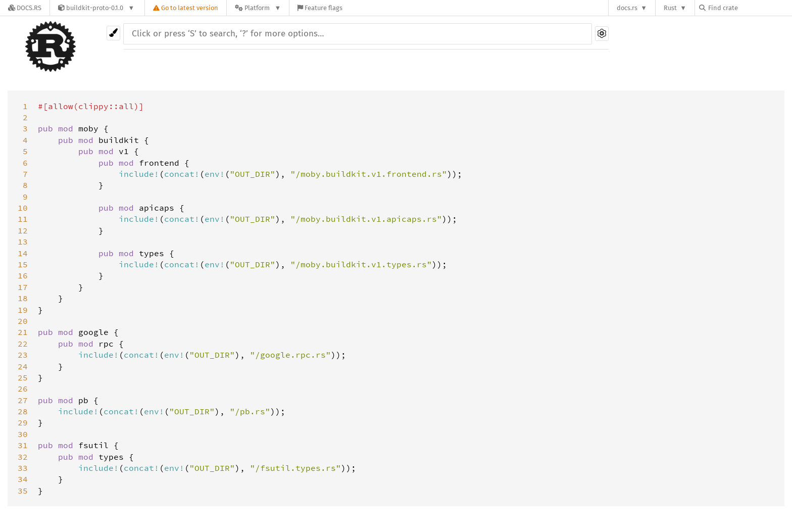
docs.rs (627, 8)
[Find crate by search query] (750, 8)
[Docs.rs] (25, 8)
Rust (670, 8)
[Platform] (258, 8)
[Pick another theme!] (113, 33)
